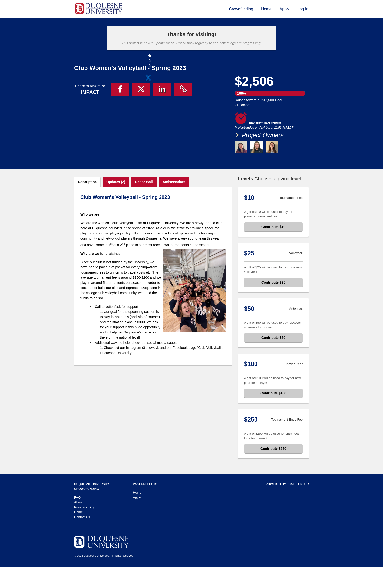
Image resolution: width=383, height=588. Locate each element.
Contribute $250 (273, 469)
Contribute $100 (273, 414)
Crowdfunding (241, 9)
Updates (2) (116, 202)
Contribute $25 (273, 303)
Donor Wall (144, 202)
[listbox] (148, 118)
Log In (303, 9)
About (78, 523)
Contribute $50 (273, 358)
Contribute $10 (273, 247)
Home (266, 9)
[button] (85, 118)
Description (87, 202)
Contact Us (82, 538)
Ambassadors (174, 202)
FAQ (77, 518)
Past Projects (145, 505)
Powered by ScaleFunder (287, 505)
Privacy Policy (84, 528)
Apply (285, 9)
